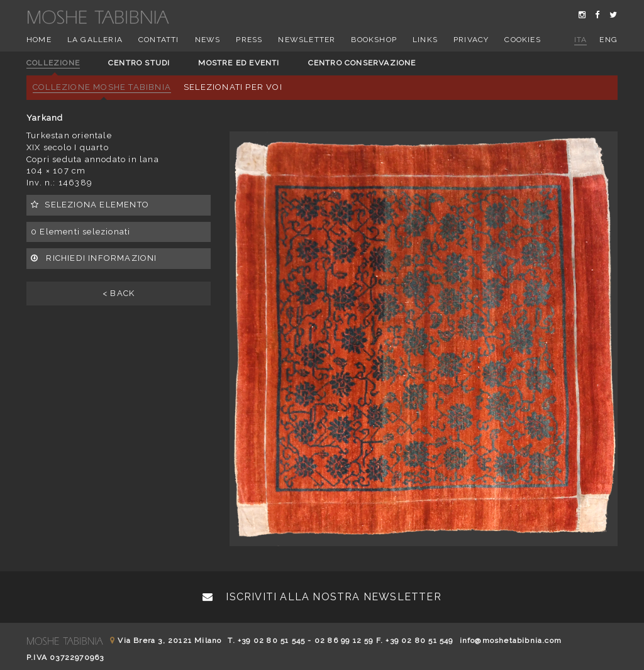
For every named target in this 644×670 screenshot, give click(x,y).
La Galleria (95, 40)
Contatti (159, 40)
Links (425, 40)
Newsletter (307, 40)
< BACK (119, 293)
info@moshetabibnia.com (511, 640)
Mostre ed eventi (239, 63)
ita (581, 40)
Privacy (471, 40)
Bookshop (374, 40)
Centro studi (139, 63)
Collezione (53, 63)
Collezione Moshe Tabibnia (102, 87)
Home (39, 40)
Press (249, 40)
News (208, 40)
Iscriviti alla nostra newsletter (322, 597)
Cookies (522, 40)
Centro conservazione (362, 63)
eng (608, 40)
